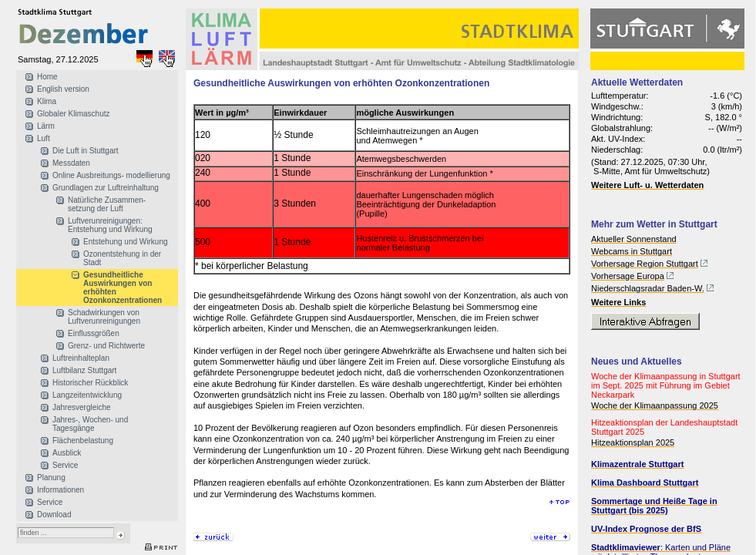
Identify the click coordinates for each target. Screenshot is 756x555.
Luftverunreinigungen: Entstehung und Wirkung (110, 225)
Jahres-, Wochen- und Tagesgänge (90, 424)
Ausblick (67, 453)
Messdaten (71, 163)
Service (65, 465)
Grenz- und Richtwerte (106, 346)
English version (63, 89)
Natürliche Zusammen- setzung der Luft (107, 204)
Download (54, 515)
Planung (51, 478)
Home (47, 77)
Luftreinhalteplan (81, 358)
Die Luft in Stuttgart (86, 151)
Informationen (60, 490)
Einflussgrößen (94, 333)
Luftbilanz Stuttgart (84, 370)
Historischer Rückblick (90, 383)
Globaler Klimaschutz (73, 114)
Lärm (46, 126)
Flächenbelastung (83, 441)
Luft (44, 138)
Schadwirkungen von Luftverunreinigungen (104, 317)
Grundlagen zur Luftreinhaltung (106, 188)
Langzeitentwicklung (87, 395)
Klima (47, 101)
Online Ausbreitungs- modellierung (111, 175)
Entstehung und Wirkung (126, 242)
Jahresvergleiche (82, 407)
